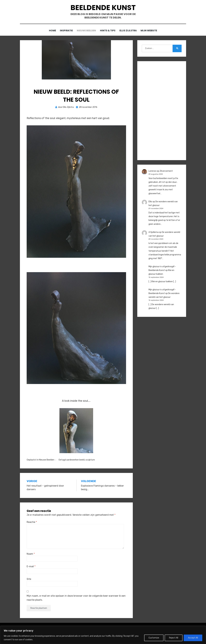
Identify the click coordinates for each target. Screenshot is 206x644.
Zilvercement (166, 171)
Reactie (32, 522)
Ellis (150, 202)
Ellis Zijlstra (129, 31)
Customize (154, 638)
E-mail (31, 567)
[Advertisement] (162, 111)
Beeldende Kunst (103, 8)
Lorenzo (152, 171)
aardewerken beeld (75, 460)
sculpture (90, 460)
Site (29, 579)
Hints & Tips (108, 31)
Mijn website (151, 31)
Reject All (174, 638)
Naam (31, 554)
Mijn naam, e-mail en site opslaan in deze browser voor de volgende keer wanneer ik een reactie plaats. (76, 598)
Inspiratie (65, 31)
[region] (103, 635)
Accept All (193, 638)
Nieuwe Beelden (86, 31)
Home (50, 31)
